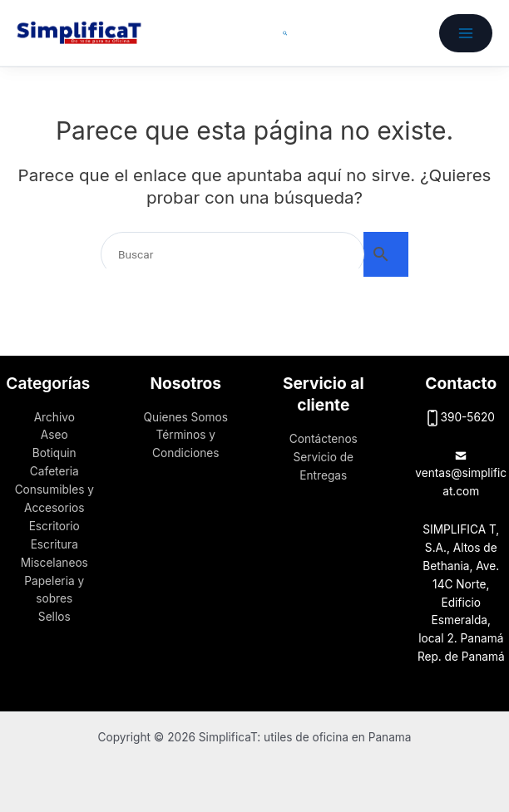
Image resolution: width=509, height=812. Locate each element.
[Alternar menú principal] (466, 33)
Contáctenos (324, 439)
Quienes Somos (186, 417)
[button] (286, 33)
